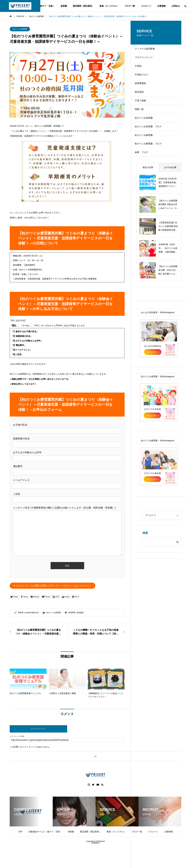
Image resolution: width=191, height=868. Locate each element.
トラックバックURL (17, 736)
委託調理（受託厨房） (83, 6)
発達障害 (72, 613)
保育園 (64, 6)
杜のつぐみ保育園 (146, 133)
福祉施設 (80, 613)
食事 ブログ (144, 175)
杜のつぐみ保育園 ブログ (151, 144)
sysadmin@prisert (32, 613)
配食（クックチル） (109, 6)
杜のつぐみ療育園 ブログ (151, 164)
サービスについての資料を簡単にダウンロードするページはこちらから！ (53, 586)
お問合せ (176, 6)
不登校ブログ (144, 81)
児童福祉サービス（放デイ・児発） (45, 832)
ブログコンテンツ (146, 60)
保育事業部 (143, 91)
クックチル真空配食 (147, 50)
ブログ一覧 (130, 6)
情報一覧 (141, 123)
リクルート (146, 6)
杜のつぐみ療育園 (20, 29)
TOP (20, 832)
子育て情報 (143, 112)
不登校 (140, 71)
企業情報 (161, 6)
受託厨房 (141, 102)
